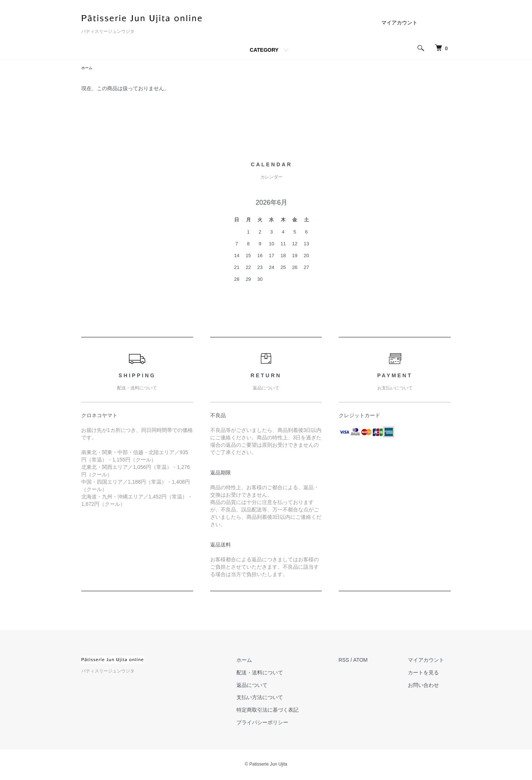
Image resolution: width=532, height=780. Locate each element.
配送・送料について (280, 674)
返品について (272, 686)
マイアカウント (399, 23)
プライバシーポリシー (283, 723)
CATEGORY (264, 50)
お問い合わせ (430, 686)
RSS (357, 661)
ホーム (88, 68)
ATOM (374, 661)
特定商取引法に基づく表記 (288, 711)
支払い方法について (280, 699)
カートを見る (430, 674)
